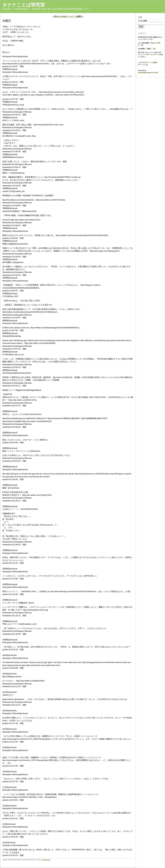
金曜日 (149, 49)
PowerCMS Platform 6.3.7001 (148, 73)
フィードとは (143, 65)
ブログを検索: (143, 21)
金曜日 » (80, 16)
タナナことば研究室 (24, 5)
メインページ (142, 55)
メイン (72, 16)
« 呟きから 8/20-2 (60, 16)
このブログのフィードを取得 (147, 63)
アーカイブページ (154, 55)
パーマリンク (46, 860)
